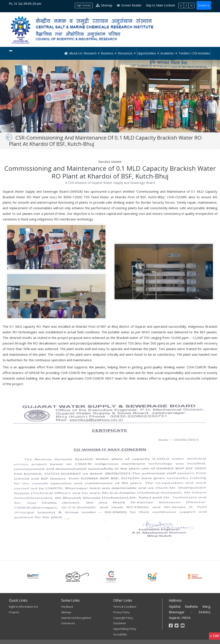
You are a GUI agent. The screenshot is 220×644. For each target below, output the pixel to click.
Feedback (67, 607)
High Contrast (84, 5)
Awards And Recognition (76, 618)
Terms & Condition (125, 607)
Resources (125, 53)
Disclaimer (120, 623)
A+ (192, 5)
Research (90, 53)
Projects (14, 612)
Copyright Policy (123, 618)
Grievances (68, 623)
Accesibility (120, 634)
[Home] (66, 53)
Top (214, 636)
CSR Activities (201, 53)
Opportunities (147, 53)
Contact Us (204, 5)
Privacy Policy (121, 612)
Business (107, 53)
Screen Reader (129, 5)
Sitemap (104, 5)
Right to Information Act (23, 607)
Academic (167, 53)
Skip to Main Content (160, 5)
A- (181, 5)
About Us (76, 53)
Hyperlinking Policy (125, 629)
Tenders (184, 53)
